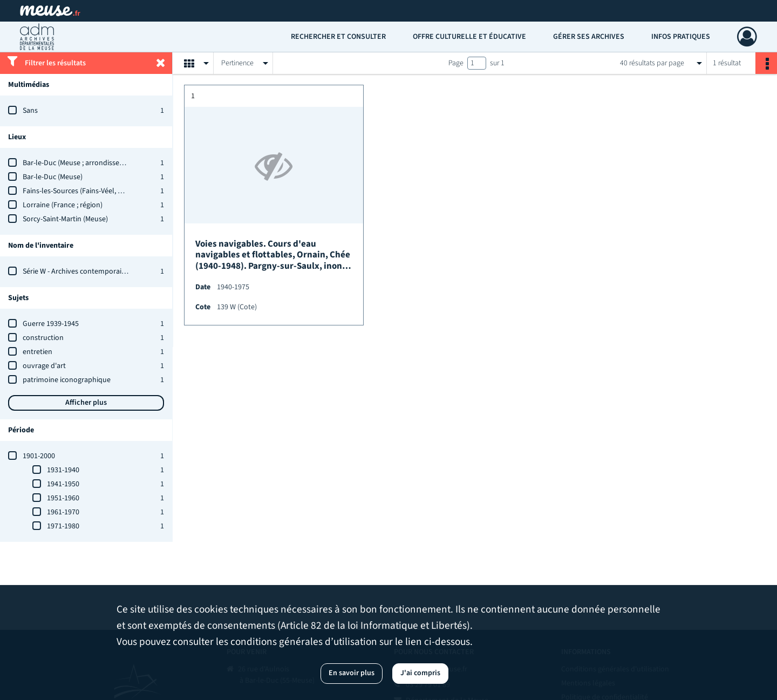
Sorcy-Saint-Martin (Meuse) (65, 219)
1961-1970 (63, 512)
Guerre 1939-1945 (51, 324)
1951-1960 (63, 498)
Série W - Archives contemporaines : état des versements (113, 271)
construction (43, 338)
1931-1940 (63, 470)
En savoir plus (352, 673)
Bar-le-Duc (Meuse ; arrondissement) (81, 163)
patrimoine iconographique (67, 380)
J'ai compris (420, 673)
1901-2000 (39, 456)
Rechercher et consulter (338, 37)
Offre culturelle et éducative (469, 37)
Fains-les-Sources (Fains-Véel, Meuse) (81, 191)
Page (456, 63)
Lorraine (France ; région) (63, 205)
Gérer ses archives (589, 37)
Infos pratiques (681, 37)
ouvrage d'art (44, 366)
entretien (38, 352)
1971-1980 (63, 526)
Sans (30, 111)
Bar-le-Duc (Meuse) (53, 177)
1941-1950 (63, 484)
